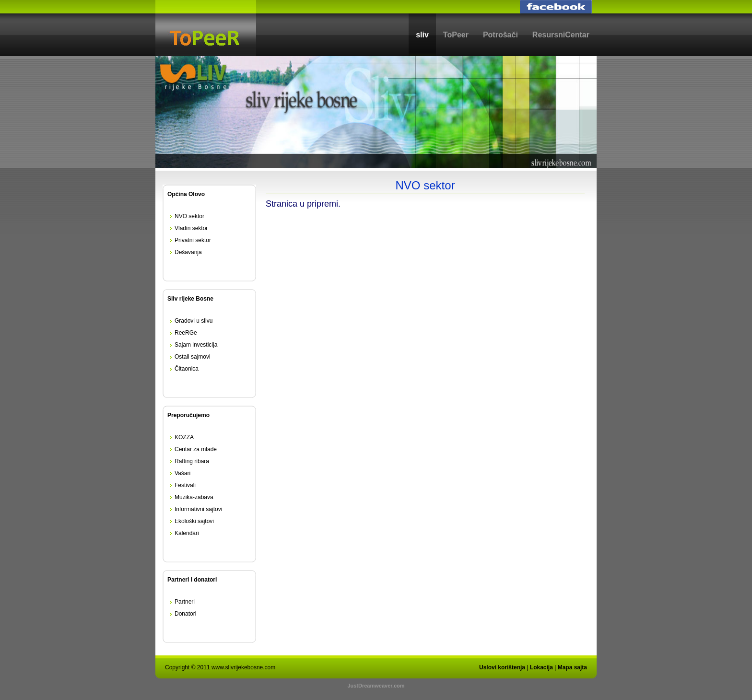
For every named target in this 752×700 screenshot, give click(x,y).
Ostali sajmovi (193, 357)
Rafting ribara (192, 461)
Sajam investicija (196, 345)
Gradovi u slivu (194, 321)
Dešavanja (188, 252)
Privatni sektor (193, 240)
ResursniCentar (561, 35)
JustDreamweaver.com (376, 686)
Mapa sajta (572, 667)
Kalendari (187, 533)
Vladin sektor (191, 228)
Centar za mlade (196, 449)
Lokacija (541, 667)
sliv (422, 35)
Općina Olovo (186, 194)
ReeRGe (186, 333)
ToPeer (456, 35)
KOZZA (184, 437)
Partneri (185, 602)
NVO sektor (189, 216)
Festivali (185, 485)
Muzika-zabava (194, 497)
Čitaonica (187, 369)
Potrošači (500, 35)
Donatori (185, 614)
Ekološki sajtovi (194, 521)
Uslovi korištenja (502, 667)
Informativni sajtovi (198, 509)
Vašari (182, 473)
